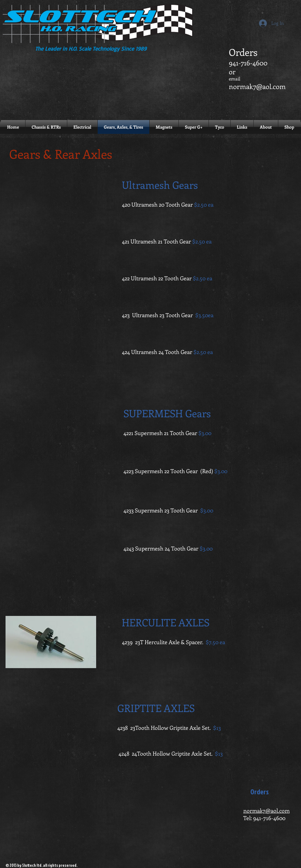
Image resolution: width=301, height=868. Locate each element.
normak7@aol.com (257, 86)
